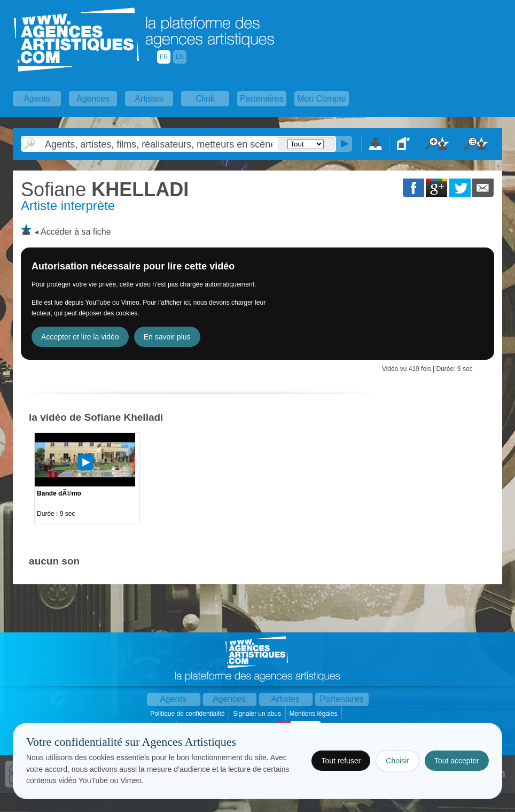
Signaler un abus (258, 714)
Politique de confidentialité (188, 714)
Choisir (397, 761)
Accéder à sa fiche (76, 232)
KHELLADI (105, 190)
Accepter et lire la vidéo (80, 337)
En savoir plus (167, 337)
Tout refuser (341, 761)
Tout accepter (457, 761)
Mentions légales (314, 714)
